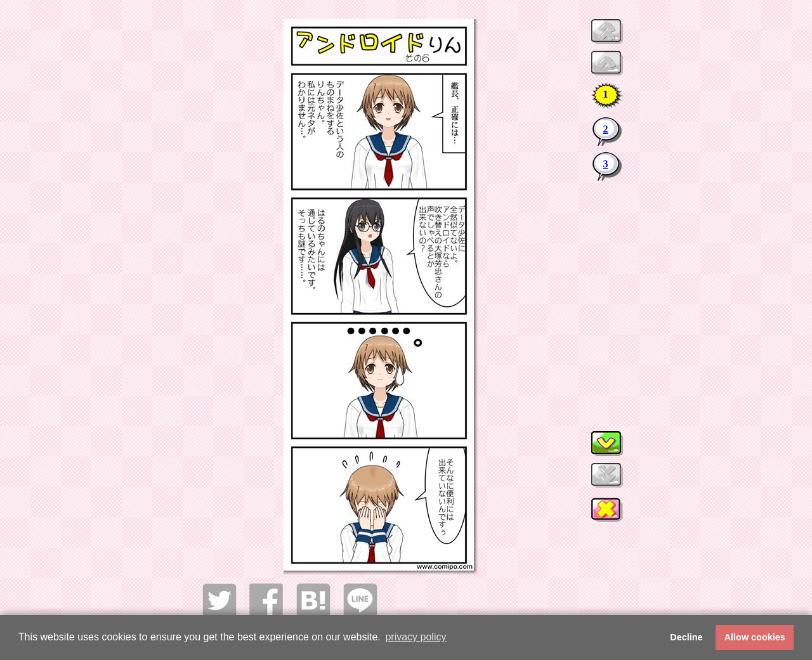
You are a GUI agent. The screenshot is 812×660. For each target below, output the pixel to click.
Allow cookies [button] (755, 637)
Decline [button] (686, 637)
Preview (607, 31)
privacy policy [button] (416, 637)
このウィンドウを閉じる (607, 512)
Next (607, 443)
